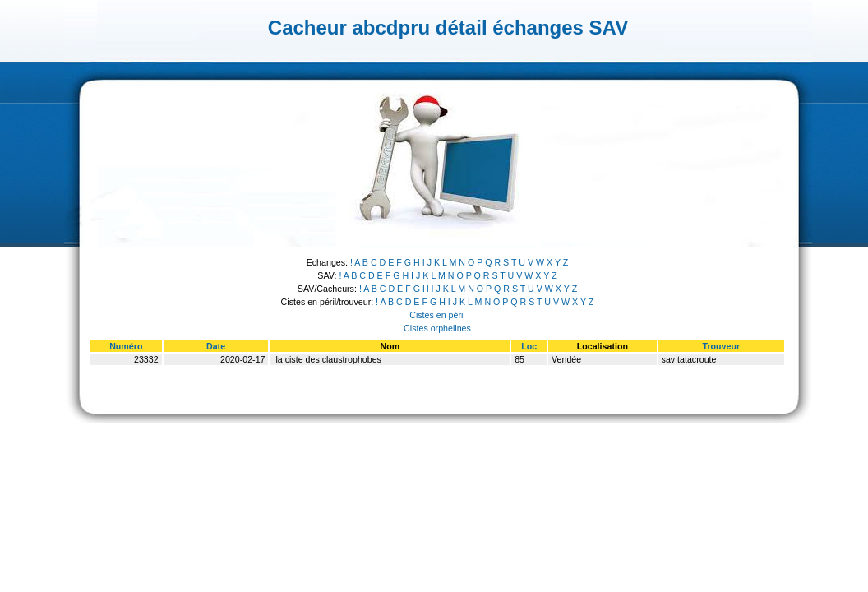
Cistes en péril (437, 315)
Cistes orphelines (437, 328)
